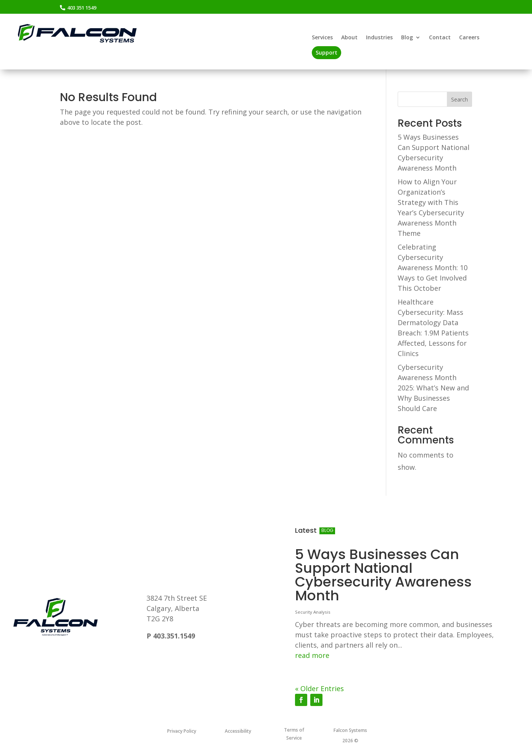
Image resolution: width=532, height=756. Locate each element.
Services (322, 38)
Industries (379, 38)
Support (326, 52)
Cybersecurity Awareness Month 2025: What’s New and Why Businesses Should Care (433, 388)
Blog (407, 38)
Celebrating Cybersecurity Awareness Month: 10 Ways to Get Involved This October (433, 268)
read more (312, 655)
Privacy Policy (182, 731)
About (349, 38)
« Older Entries (319, 688)
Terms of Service (294, 734)
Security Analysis (313, 612)
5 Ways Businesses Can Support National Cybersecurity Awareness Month (383, 575)
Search (459, 99)
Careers (469, 38)
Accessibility (238, 731)
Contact (440, 38)
